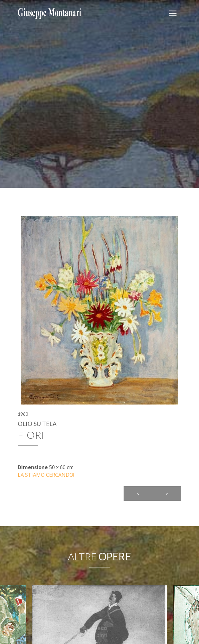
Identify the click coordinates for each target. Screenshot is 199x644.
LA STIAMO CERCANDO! (46, 475)
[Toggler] (173, 13)
